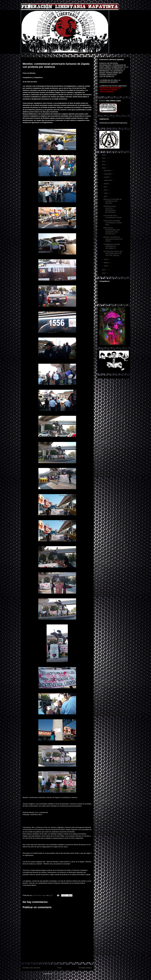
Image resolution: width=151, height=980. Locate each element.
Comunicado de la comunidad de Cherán (112, 216)
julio (106, 187)
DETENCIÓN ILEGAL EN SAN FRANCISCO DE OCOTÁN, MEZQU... (113, 253)
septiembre (108, 180)
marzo (106, 259)
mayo (106, 193)
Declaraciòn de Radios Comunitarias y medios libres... (113, 223)
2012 (104, 168)
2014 (104, 161)
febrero (107, 263)
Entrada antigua (85, 968)
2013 (104, 165)
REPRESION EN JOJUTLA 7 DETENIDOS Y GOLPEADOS (110, 209)
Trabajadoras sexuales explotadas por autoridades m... (112, 246)
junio (106, 190)
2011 (104, 270)
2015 (104, 158)
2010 (104, 273)
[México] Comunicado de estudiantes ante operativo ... (113, 201)
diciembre (108, 171)
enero (106, 266)
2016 (104, 155)
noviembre (108, 174)
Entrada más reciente (31, 968)
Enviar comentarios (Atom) (62, 974)
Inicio (59, 968)
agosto (107, 184)
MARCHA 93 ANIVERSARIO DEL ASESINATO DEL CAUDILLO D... (112, 231)
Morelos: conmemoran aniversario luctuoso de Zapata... (113, 239)
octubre (107, 177)
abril (106, 196)
